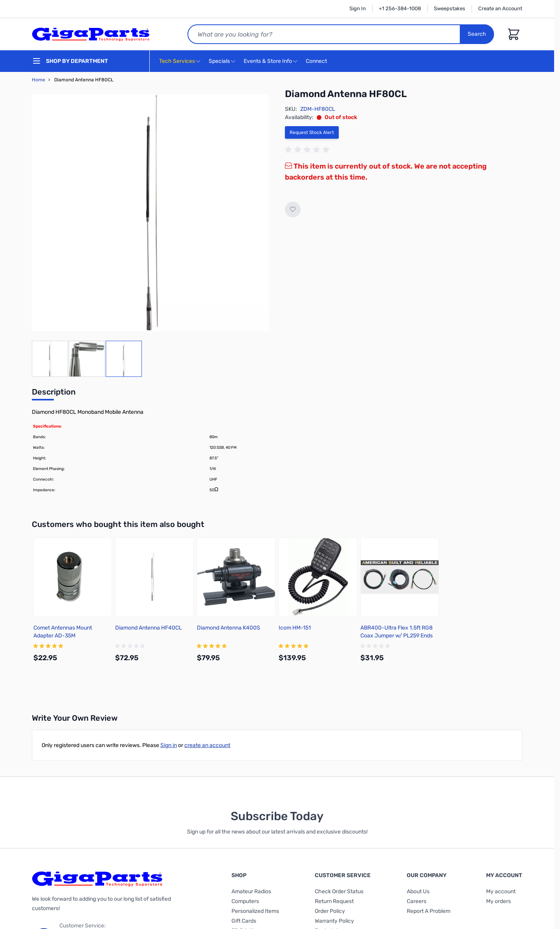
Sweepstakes (450, 8)
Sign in (169, 745)
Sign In (358, 8)
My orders (498, 901)
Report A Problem (429, 911)
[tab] (54, 394)
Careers (417, 901)
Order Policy (330, 911)
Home (39, 80)
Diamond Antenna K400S (229, 628)
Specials (219, 61)
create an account (207, 745)
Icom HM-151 (295, 628)
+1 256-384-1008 (400, 8)
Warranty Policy (334, 921)
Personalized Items (255, 911)
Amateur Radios (251, 891)
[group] (308, 150)
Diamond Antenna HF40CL (149, 628)
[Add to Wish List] (293, 209)
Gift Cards (244, 921)
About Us (418, 891)
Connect (317, 62)
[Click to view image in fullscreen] (151, 213)
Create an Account (500, 8)
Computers (245, 901)
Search (477, 34)
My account (501, 891)
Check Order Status (339, 891)
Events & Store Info (268, 61)
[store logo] (91, 34)
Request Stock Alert (312, 132)
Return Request (334, 901)
